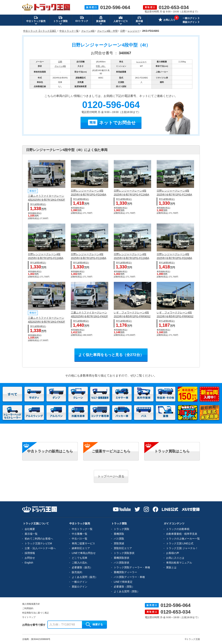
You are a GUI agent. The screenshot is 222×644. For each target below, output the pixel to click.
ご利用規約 (28, 608)
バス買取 (119, 539)
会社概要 (30, 529)
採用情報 (30, 553)
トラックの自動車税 (178, 529)
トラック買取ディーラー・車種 (132, 567)
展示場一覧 (31, 534)
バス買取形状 (122, 563)
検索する (94, 625)
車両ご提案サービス (83, 543)
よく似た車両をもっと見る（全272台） (111, 355)
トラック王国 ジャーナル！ (182, 548)
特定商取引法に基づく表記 (36, 613)
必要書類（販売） (82, 567)
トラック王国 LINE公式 (180, 543)
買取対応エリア (123, 548)
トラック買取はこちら (172, 451)
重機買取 (119, 534)
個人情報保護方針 (31, 604)
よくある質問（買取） (127, 591)
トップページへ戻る (111, 476)
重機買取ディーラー (125, 572)
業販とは (171, 567)
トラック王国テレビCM (38, 543)
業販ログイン (190, 22)
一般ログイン (190, 18)
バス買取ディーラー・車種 (129, 577)
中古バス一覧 (80, 539)
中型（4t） (101, 66)
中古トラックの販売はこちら (50, 451)
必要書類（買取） (124, 587)
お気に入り (167, 20)
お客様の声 (173, 553)
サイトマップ (29, 617)
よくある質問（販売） (85, 577)
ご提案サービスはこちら (111, 451)
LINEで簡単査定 (123, 582)
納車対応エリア (81, 548)
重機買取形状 (122, 558)
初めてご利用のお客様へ (39, 539)
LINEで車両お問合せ (84, 553)
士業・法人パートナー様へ (40, 548)
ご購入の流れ (80, 563)
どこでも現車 (80, 558)
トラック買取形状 (124, 553)
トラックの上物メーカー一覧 (183, 539)
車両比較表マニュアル (179, 563)
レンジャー (141, 62)
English (29, 563)
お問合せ (30, 558)
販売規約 (77, 572)
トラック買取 (122, 529)
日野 (60, 62)
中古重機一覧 (80, 534)
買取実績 (119, 543)
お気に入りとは (175, 558)
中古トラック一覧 (82, 529)
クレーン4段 (60, 66)
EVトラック (82, 19)
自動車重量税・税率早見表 (182, 534)
